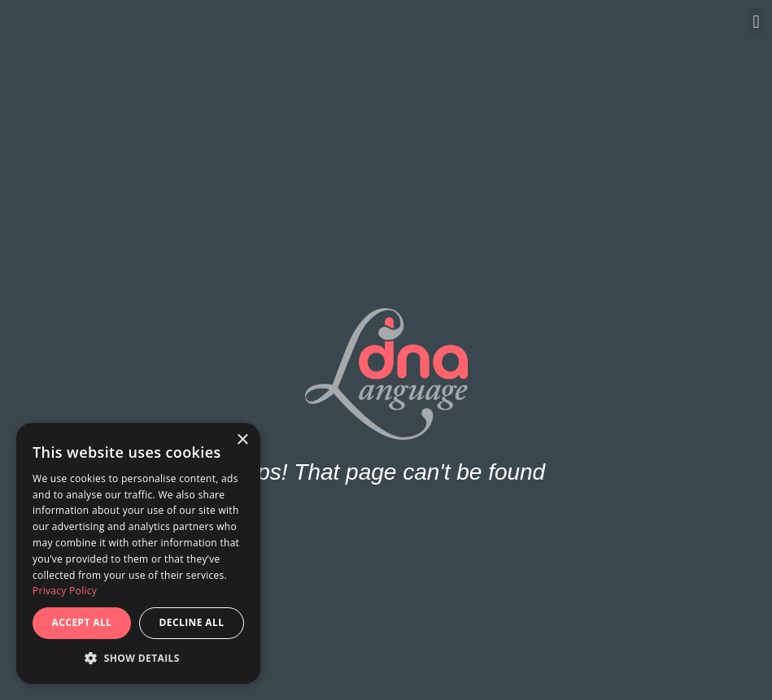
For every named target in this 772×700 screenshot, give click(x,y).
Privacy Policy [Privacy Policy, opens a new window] (65, 591)
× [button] (242, 440)
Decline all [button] (192, 622)
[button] (756, 22)
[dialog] (138, 553)
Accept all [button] (82, 622)
